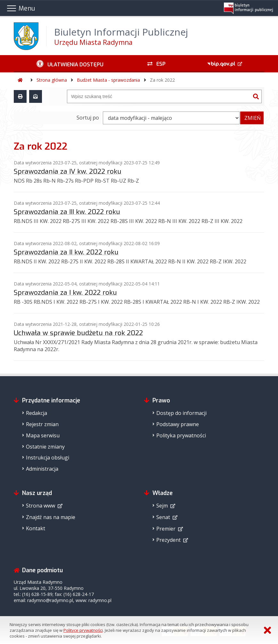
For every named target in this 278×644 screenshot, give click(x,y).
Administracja (42, 469)
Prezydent (168, 540)
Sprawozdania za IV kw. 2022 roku (68, 171)
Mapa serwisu (43, 435)
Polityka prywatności (181, 435)
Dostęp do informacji (181, 413)
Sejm (162, 506)
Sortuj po (88, 118)
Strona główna (52, 80)
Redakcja (37, 413)
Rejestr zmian (42, 424)
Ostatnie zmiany (45, 447)
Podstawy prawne (178, 424)
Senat (163, 517)
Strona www (41, 506)
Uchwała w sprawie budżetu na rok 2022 (78, 333)
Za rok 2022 (162, 80)
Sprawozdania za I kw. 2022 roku (65, 293)
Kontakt (36, 528)
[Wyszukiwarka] (159, 96)
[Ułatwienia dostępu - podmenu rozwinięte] (70, 64)
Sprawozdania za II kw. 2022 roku (66, 252)
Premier (166, 529)
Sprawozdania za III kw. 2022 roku (67, 212)
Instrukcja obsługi (48, 458)
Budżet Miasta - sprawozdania (108, 80)
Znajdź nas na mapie (51, 517)
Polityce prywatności (83, 630)
